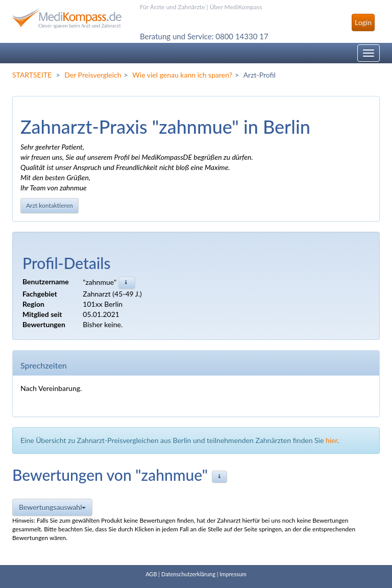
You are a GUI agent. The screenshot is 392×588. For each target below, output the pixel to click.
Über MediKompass (236, 7)
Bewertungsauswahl (52, 507)
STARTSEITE (32, 75)
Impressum (233, 574)
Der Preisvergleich (93, 75)
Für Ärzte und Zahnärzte (172, 7)
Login (363, 22)
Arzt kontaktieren (50, 205)
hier (332, 440)
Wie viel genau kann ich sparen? (182, 75)
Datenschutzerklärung (188, 574)
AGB (151, 574)
